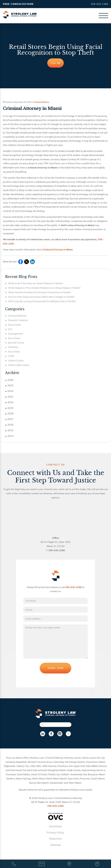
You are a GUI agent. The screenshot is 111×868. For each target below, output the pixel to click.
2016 (9, 425)
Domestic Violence (18, 320)
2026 (9, 380)
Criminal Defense (41, 102)
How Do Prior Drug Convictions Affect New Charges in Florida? (41, 297)
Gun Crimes (14, 338)
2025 (9, 386)
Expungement (15, 334)
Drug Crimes (14, 325)
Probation (13, 347)
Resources (55, 842)
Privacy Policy (55, 836)
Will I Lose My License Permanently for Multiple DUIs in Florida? (42, 301)
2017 (9, 419)
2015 (9, 430)
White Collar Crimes (19, 365)
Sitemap (55, 848)
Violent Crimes (16, 360)
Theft (11, 356)
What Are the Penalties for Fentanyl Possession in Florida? (40, 292)
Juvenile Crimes (16, 343)
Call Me (55, 63)
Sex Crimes (14, 352)
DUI (10, 329)
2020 (9, 402)
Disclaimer (56, 830)
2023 (9, 397)
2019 (9, 408)
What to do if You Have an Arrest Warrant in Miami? (36, 283)
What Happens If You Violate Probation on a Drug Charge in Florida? (44, 288)
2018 (9, 414)
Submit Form (55, 671)
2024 (9, 391)
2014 (9, 436)
